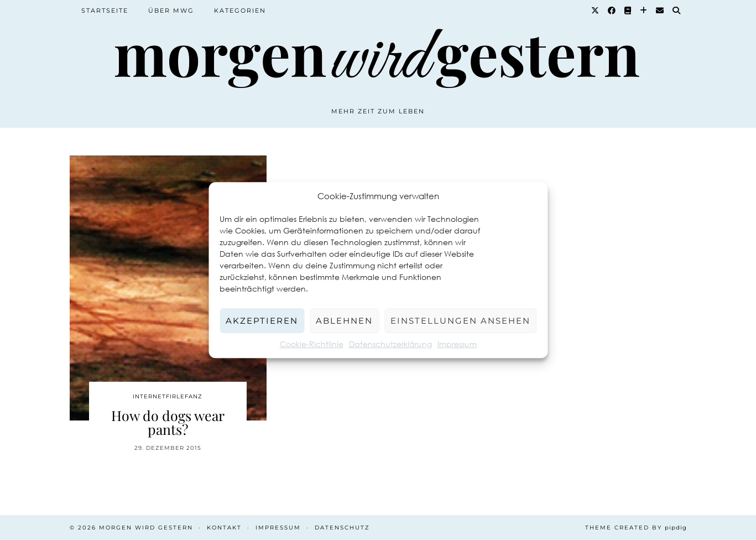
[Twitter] (596, 11)
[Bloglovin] (644, 11)
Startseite (105, 11)
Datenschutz (342, 528)
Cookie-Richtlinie (312, 344)
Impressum (457, 344)
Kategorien (240, 11)
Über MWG (171, 11)
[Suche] (677, 11)
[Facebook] (612, 11)
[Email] (660, 11)
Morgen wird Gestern (146, 528)
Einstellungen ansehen (460, 321)
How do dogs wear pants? (168, 422)
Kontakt (224, 528)
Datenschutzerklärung (390, 344)
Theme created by (636, 528)
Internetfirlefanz (168, 396)
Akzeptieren (262, 321)
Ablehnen (344, 321)
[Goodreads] (628, 11)
